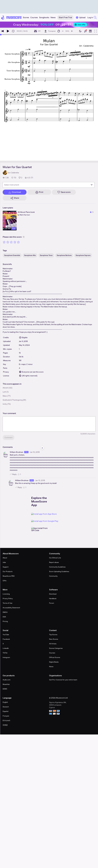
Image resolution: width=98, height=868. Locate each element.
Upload (80, 18)
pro (26, 452)
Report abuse (54, 562)
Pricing (5, 621)
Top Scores (53, 635)
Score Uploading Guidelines (59, 571)
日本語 (5, 725)
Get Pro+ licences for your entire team (63, 680)
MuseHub (6, 684)
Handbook (53, 598)
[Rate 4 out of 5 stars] (15, 242)
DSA (4, 617)
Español (6, 711)
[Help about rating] (24, 237)
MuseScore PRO (9, 576)
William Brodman (17, 452)
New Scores (54, 639)
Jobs (4, 562)
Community (53, 576)
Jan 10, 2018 (35, 452)
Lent (4, 392)
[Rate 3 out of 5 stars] (11, 242)
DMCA (5, 612)
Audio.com (7, 680)
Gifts (5, 581)
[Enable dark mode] (80, 31)
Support (6, 567)
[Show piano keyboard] (85, 31)
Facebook (6, 639)
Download (53, 594)
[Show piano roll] (90, 31)
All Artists (53, 644)
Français (6, 716)
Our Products (8, 571)
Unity (5, 404)
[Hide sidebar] (42, 448)
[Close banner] (92, 25)
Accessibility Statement (11, 608)
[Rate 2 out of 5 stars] (8, 242)
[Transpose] (50, 31)
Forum (52, 603)
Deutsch (6, 707)
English (5, 702)
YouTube (6, 635)
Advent (6, 388)
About (5, 558)
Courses (52, 653)
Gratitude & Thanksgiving (13, 400)
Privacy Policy (8, 598)
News (51, 667)
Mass (5, 396)
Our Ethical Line (55, 558)
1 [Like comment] (19, 474)
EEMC (5, 689)
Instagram (6, 657)
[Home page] (11, 18)
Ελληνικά (6, 720)
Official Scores (55, 657)
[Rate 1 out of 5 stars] (4, 242)
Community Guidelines (57, 567)
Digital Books (54, 662)
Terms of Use (7, 603)
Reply (13, 474)
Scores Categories (56, 648)
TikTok (5, 653)
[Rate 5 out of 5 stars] (18, 242)
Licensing (6, 594)
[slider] (1, 35)
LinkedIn (6, 648)
